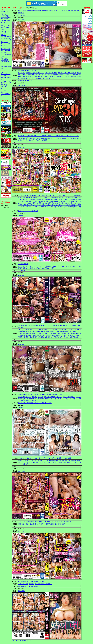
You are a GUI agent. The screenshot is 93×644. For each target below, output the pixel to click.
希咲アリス (62, 198)
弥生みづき (22, 138)
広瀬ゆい (66, 199)
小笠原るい (59, 397)
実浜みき (46, 333)
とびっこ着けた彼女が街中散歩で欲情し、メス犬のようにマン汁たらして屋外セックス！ (46, 522)
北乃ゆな (72, 199)
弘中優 (61, 203)
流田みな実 (44, 337)
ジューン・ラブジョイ (32, 266)
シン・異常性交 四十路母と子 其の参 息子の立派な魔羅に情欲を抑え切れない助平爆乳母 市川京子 (49, 11)
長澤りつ (26, 140)
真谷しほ (21, 397)
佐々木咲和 (23, 75)
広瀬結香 (35, 201)
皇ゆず (42, 198)
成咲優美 (37, 584)
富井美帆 (40, 201)
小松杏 (34, 138)
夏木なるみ (22, 266)
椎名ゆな (68, 337)
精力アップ (4, 88)
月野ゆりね (35, 332)
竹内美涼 (43, 207)
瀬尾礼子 (37, 337)
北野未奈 (21, 198)
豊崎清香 (28, 335)
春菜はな (58, 201)
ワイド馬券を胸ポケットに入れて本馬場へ (6, 51)
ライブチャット (6, 90)
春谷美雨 (64, 332)
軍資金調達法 (5, 78)
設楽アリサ (38, 462)
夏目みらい (67, 76)
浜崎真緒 (72, 460)
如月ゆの (36, 524)
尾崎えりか (50, 138)
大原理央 (21, 584)
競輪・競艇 (7, 67)
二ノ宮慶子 (48, 203)
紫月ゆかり (55, 198)
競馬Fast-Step (5, 62)
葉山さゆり (60, 335)
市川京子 (21, 13)
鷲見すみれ (41, 399)
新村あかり (29, 203)
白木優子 (47, 199)
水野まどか (41, 73)
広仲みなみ (55, 203)
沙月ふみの (34, 333)
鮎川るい (43, 584)
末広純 (38, 138)
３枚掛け (4, 35)
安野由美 (55, 330)
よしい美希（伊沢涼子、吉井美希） (33, 330)
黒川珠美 (36, 75)
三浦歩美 (40, 333)
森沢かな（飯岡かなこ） (32, 198)
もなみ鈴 (34, 73)
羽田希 (20, 337)
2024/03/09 (21, 591)
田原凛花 (61, 199)
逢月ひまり (76, 138)
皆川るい (46, 201)
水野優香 (23, 332)
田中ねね (37, 205)
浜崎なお (62, 462)
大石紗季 (31, 337)
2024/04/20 (21, 531)
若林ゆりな (31, 78)
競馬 (2, 67)
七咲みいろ (67, 203)
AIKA (20, 330)
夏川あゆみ (63, 138)
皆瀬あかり (65, 201)
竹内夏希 (60, 76)
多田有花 (78, 333)
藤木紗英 (28, 73)
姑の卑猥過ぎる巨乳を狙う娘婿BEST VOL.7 (32, 582)
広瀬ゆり (74, 332)
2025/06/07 (21, 216)
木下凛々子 (41, 335)
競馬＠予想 (4, 15)
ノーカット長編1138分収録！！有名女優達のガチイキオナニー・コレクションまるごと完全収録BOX (49, 195)
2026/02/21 (21, 20)
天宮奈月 (55, 73)
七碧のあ (68, 75)
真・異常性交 (22, 15)
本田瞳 (67, 207)
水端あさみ (34, 399)
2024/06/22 (21, 471)
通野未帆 (71, 335)
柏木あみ (56, 205)
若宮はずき (22, 203)
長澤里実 (73, 76)
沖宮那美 (26, 337)
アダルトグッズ (6, 87)
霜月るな (24, 207)
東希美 (66, 335)
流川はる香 (67, 399)
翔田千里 (70, 138)
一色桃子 (59, 333)
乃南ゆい (30, 75)
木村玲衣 (47, 335)
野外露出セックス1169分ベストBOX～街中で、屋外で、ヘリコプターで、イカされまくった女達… (49, 136)
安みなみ (46, 397)
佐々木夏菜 (26, 333)
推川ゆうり (41, 199)
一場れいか (53, 333)
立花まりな (45, 78)
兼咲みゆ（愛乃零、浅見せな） (47, 76)
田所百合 (43, 205)
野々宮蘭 (35, 76)
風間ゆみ (50, 337)
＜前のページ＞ (17, 641)
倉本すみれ (56, 207)
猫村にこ (62, 205)
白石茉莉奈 (72, 333)
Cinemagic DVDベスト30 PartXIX (28, 71)
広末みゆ (49, 584)
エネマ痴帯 (22, 270)
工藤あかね (38, 78)
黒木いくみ (30, 462)
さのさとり (43, 75)
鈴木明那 (23, 76)
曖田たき (79, 201)
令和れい (74, 75)
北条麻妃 (34, 335)
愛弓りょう (48, 330)
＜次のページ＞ (26, 641)
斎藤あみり (37, 207)
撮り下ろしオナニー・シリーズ (28, 211)
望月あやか (72, 201)
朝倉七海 (55, 75)
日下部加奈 (75, 337)
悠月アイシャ (22, 462)
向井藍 (69, 332)
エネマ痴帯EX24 (23, 264)
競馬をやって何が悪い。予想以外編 (6, 28)
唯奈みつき (74, 205)
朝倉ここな (48, 198)
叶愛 (40, 332)
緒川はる (68, 205)
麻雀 (2, 68)
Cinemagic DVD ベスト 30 (26, 81)
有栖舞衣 (43, 138)
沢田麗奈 (56, 337)
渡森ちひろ (62, 75)
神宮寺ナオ (73, 330)
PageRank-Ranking (6, 37)
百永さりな (30, 205)
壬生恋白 (49, 75)
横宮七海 (28, 138)
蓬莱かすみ (23, 78)
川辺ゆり (52, 78)
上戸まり (74, 399)
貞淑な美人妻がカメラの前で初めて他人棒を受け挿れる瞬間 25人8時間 (40, 395)
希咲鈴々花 (66, 397)
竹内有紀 (62, 337)
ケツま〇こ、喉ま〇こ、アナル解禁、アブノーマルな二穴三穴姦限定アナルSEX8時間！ (46, 458)
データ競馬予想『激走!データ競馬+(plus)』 (6, 40)
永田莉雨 (52, 201)
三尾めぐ (40, 397)
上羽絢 (60, 330)
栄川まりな (26, 268)
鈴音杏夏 (68, 73)
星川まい (41, 203)
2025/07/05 (21, 147)
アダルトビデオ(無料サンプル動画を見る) (6, 83)
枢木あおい (73, 207)
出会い (3, 92)
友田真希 (53, 335)
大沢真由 (46, 268)
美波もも (62, 207)
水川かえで (49, 205)
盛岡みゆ (48, 266)
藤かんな (65, 333)
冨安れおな (74, 203)
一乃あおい (77, 335)
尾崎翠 (67, 460)
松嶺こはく (61, 73)
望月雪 (44, 462)
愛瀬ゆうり (32, 140)
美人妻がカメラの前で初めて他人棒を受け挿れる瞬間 (35, 403)
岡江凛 (26, 584)
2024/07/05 (21, 408)
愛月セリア (61, 266)
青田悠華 (52, 397)
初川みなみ (52, 332)
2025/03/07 (21, 344)
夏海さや (29, 201)
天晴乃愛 (74, 73)
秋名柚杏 (40, 268)
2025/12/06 (21, 85)
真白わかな (75, 266)
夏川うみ (58, 332)
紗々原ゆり (70, 198)
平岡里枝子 (22, 335)
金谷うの (23, 399)
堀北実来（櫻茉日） (42, 140)
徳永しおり (22, 73)
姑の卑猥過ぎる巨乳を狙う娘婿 (28, 586)
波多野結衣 (54, 199)
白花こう (30, 207)
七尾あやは (48, 73)
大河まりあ (68, 462)
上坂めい (36, 203)
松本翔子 (45, 332)
